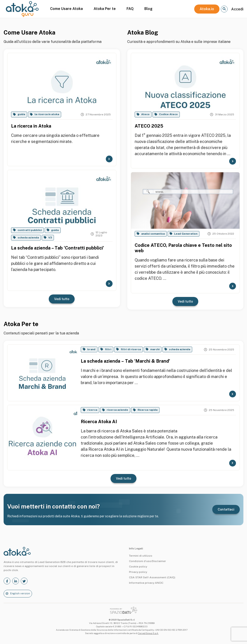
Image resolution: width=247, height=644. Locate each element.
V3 (50, 238)
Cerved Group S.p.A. (148, 633)
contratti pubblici (30, 230)
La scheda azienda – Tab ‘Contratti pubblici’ (58, 248)
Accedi (237, 9)
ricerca (92, 410)
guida (21, 114)
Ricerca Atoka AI (99, 422)
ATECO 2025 (149, 126)
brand (91, 349)
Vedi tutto (62, 299)
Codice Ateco (168, 114)
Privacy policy (138, 572)
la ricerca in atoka (47, 114)
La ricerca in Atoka (31, 126)
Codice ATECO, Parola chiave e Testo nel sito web (183, 248)
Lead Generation (186, 234)
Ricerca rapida (148, 410)
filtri (108, 349)
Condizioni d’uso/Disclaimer (148, 561)
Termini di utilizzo (141, 556)
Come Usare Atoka (66, 9)
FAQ (130, 9)
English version (20, 593)
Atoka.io (207, 9)
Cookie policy (138, 567)
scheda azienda (28, 238)
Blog (148, 9)
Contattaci (226, 509)
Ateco (145, 114)
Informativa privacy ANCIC (146, 583)
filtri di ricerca (131, 349)
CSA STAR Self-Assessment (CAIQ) (152, 577)
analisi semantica (153, 234)
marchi (155, 349)
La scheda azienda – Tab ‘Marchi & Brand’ (125, 361)
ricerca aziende (117, 410)
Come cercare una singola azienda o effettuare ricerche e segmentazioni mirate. (55, 138)
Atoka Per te (105, 9)
